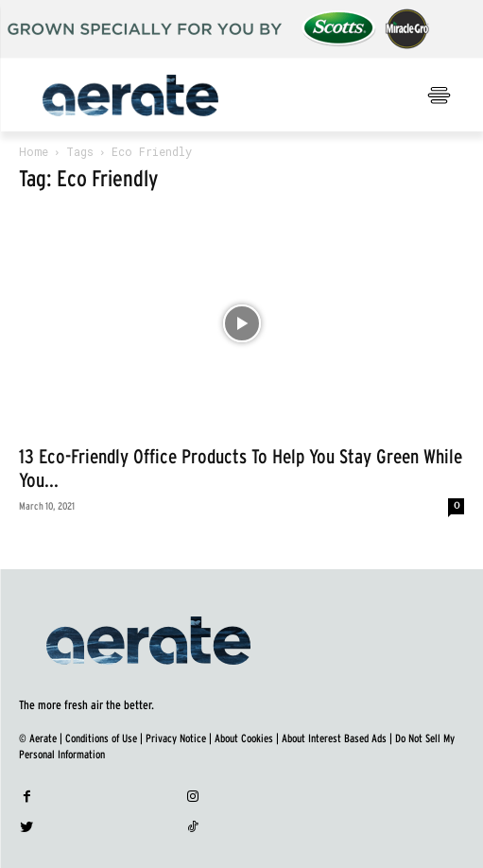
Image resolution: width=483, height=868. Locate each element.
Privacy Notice (176, 738)
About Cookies (244, 738)
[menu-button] (439, 95)
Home (34, 151)
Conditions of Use (101, 738)
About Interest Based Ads (334, 738)
